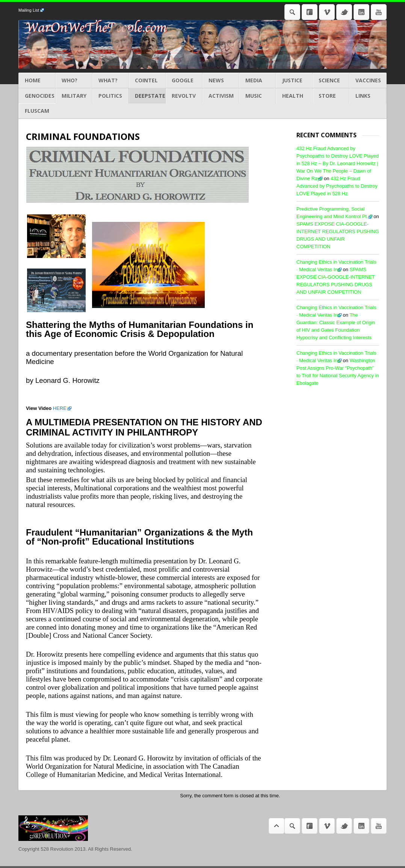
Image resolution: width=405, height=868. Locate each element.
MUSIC (258, 96)
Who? (74, 80)
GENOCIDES (37, 96)
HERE (60, 408)
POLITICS (111, 96)
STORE (331, 96)
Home (37, 80)
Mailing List (29, 10)
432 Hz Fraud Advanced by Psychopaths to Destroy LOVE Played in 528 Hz (337, 186)
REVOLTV (184, 96)
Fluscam (37, 111)
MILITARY (74, 96)
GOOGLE (184, 80)
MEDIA (258, 80)
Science (331, 80)
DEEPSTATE (147, 96)
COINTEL (147, 80)
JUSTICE (295, 80)
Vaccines (368, 80)
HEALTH (295, 96)
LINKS (368, 96)
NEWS (221, 80)
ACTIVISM (221, 96)
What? (111, 80)
